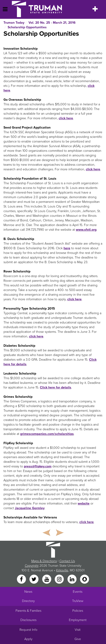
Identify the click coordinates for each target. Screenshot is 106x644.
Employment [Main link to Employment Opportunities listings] (78, 620)
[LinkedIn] (72, 580)
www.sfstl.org (86, 230)
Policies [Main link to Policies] (78, 611)
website (84, 503)
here (67, 248)
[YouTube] (47, 580)
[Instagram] (60, 580)
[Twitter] (35, 580)
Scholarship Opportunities (27, 27)
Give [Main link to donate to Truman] (78, 639)
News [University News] (28, 592)
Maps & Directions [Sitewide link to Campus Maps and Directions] (44, 561)
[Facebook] (22, 580)
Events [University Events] (78, 592)
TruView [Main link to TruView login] (78, 601)
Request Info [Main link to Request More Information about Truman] (28, 630)
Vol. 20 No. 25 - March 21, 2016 (52, 23)
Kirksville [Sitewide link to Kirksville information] (62, 570)
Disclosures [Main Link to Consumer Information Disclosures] (28, 620)
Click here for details (56, 387)
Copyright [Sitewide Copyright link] (32, 566)
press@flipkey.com (38, 466)
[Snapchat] (84, 580)
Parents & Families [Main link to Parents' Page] (28, 611)
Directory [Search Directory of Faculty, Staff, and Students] (28, 601)
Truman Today (14, 23)
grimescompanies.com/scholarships (47, 434)
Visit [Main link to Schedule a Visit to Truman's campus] (78, 630)
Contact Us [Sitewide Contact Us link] (67, 561)
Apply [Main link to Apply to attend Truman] (28, 639)
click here (66, 118)
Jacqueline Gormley (30, 508)
